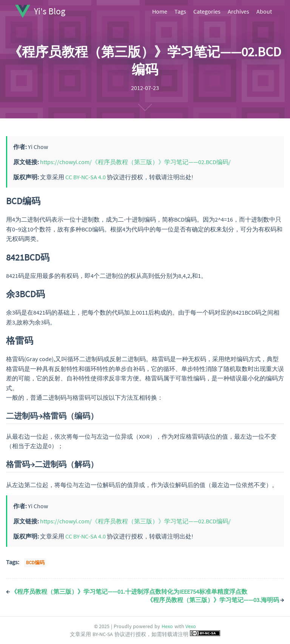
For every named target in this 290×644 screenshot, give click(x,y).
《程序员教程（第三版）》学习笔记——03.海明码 (215, 600)
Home (160, 11)
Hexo (167, 626)
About (264, 11)
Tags (180, 11)
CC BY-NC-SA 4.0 (86, 177)
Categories (207, 11)
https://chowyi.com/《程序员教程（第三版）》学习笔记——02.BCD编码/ (135, 162)
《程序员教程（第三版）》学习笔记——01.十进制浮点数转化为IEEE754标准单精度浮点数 (127, 591)
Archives (238, 11)
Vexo (191, 626)
